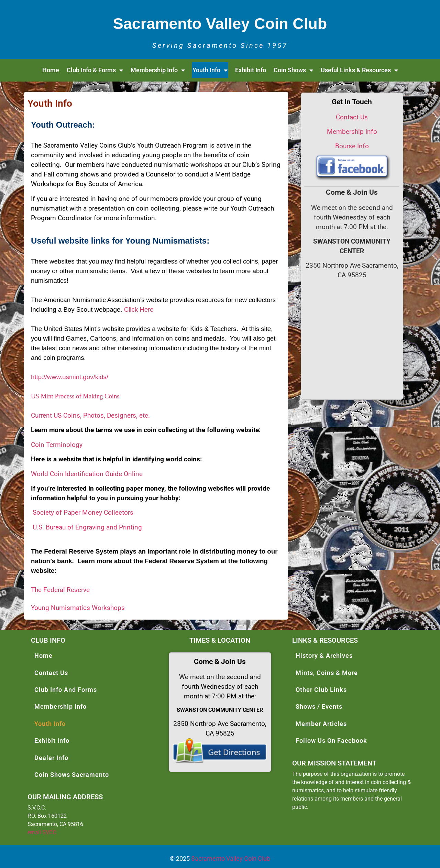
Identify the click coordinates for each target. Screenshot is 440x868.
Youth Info (210, 70)
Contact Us (352, 117)
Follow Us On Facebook (331, 741)
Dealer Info (51, 758)
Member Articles (321, 724)
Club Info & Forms (95, 70)
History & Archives (324, 656)
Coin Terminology (57, 445)
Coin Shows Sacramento (72, 775)
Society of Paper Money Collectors (83, 513)
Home (51, 70)
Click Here (139, 309)
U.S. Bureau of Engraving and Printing (87, 527)
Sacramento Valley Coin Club (231, 859)
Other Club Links (321, 690)
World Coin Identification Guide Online (87, 474)
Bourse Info (352, 146)
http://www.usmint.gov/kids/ (70, 377)
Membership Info (158, 70)
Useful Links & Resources (359, 70)
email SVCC (42, 832)
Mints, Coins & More (327, 673)
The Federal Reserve (60, 590)
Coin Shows (293, 70)
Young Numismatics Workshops (78, 608)
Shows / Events (319, 706)
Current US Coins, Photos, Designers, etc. (90, 416)
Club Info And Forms (66, 690)
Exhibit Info (251, 70)
